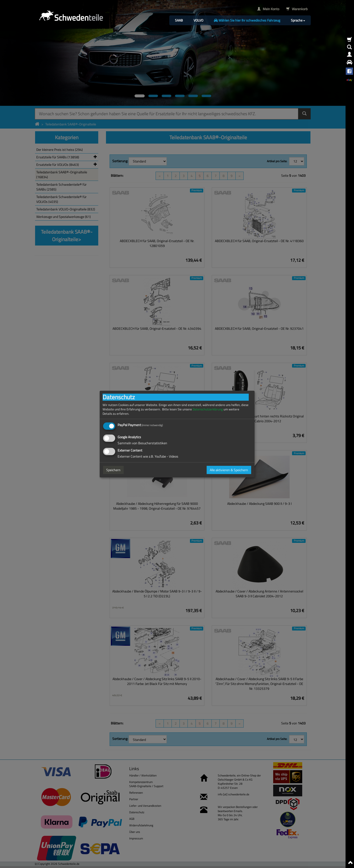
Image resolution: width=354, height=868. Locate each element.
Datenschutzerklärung (208, 409)
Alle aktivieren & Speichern (229, 470)
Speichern (113, 470)
